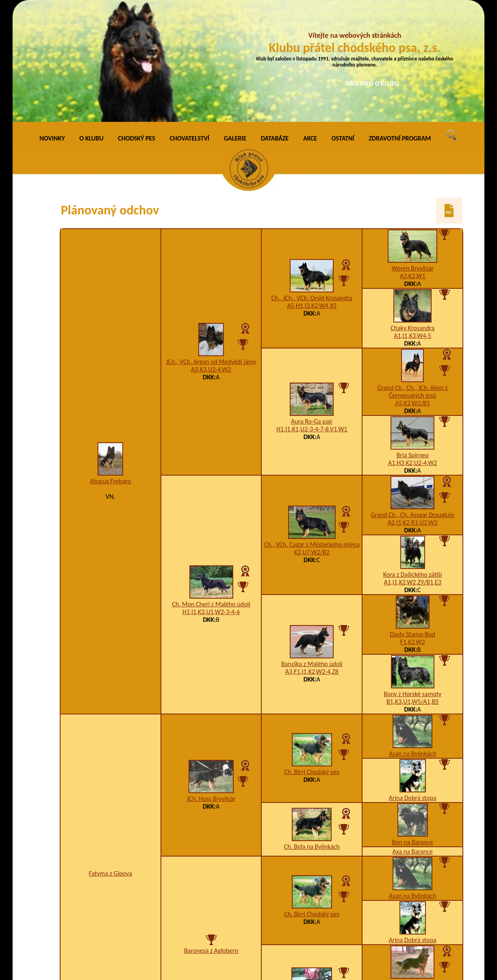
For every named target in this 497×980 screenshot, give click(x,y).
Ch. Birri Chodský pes (312, 658)
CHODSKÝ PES (136, 24)
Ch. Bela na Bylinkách (312, 732)
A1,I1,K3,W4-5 (412, 222)
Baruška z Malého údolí (312, 550)
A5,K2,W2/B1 (412, 289)
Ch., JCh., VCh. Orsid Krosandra (312, 184)
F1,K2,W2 (413, 528)
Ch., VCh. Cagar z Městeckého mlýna (312, 430)
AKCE (310, 24)
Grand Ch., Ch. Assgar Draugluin (413, 401)
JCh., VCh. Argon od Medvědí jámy (211, 248)
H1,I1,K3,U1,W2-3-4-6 (211, 498)
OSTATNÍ (343, 24)
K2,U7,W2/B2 (312, 438)
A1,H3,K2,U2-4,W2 (412, 349)
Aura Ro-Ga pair (312, 307)
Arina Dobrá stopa (413, 684)
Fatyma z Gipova (111, 759)
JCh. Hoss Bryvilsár (211, 685)
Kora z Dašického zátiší (413, 460)
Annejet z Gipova (312, 892)
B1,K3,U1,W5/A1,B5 (413, 587)
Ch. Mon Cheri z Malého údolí (211, 490)
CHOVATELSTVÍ (189, 24)
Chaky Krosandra (412, 214)
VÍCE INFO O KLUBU (373, 83)
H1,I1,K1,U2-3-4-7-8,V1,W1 (312, 315)
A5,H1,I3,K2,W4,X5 (312, 191)
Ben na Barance (413, 728)
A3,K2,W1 (413, 162)
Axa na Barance (413, 737)
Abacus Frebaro (110, 367)
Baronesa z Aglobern (211, 836)
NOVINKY (52, 24)
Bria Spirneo (413, 341)
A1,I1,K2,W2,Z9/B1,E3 (412, 468)
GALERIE (235, 24)
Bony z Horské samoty (412, 580)
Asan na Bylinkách (412, 639)
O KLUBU (91, 24)
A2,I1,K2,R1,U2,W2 (412, 408)
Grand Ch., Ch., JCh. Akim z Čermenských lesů (413, 277)
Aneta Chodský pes (413, 914)
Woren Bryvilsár (413, 154)
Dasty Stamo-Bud (412, 520)
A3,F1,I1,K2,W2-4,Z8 (312, 557)
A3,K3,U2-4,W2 (211, 255)
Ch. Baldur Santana (413, 870)
